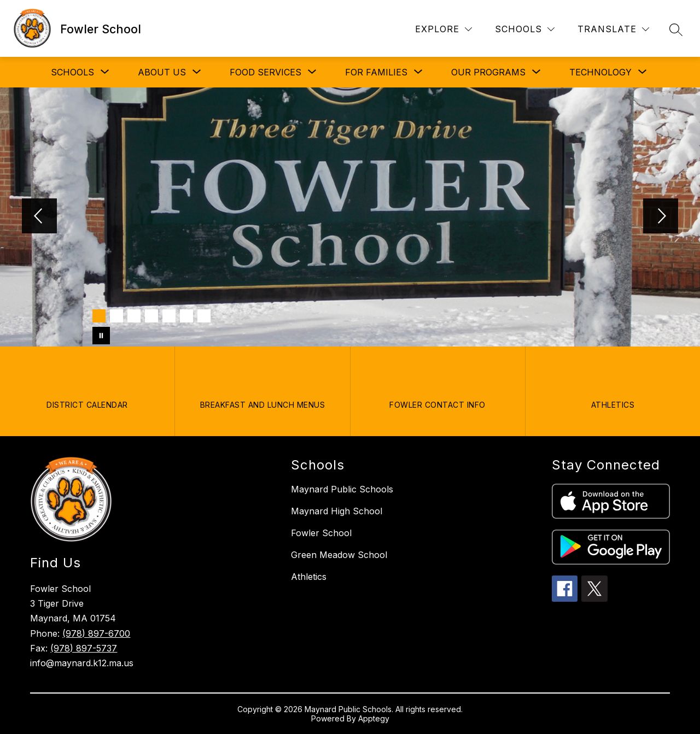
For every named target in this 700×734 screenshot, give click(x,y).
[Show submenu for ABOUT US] (162, 72)
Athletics (309, 577)
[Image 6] (186, 316)
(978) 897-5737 (84, 648)
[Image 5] (169, 316)
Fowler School (321, 533)
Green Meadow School (339, 555)
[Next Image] (661, 217)
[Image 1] (99, 316)
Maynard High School (337, 511)
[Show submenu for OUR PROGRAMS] (488, 72)
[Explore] (444, 29)
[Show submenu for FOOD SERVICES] (266, 72)
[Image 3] (134, 316)
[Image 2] (116, 316)
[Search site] (676, 30)
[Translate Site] (613, 29)
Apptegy (374, 718)
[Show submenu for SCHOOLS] (72, 72)
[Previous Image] (39, 217)
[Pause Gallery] (101, 336)
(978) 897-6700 (96, 633)
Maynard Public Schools (342, 489)
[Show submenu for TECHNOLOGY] (600, 72)
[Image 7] (204, 316)
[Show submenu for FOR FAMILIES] (376, 72)
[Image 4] (151, 316)
